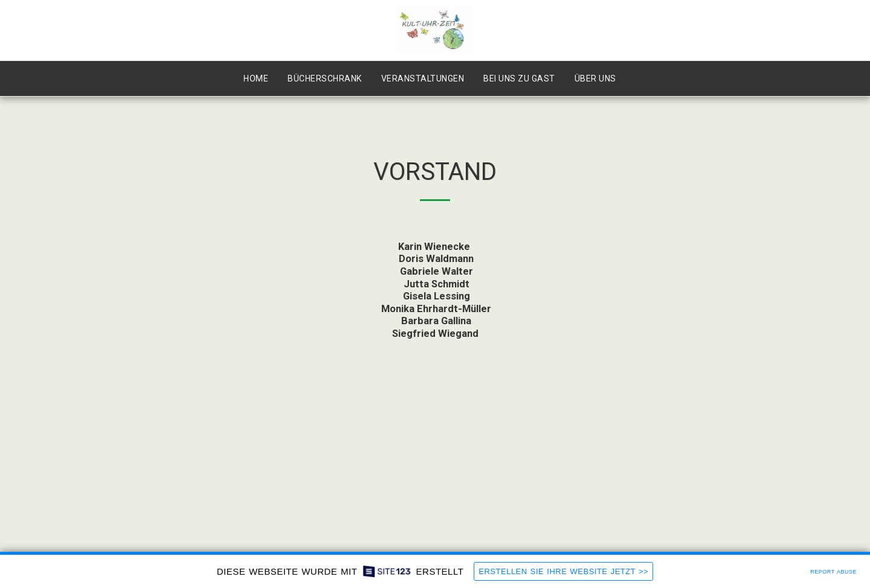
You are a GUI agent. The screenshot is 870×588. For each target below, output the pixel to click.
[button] (601, 79)
